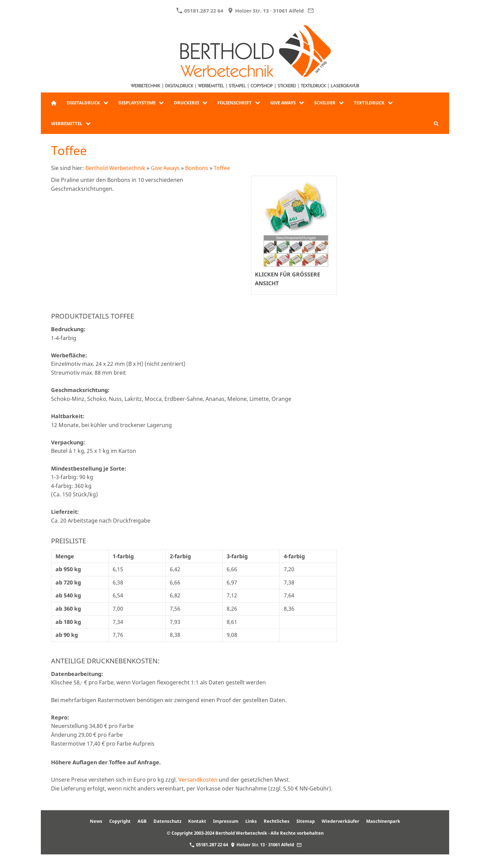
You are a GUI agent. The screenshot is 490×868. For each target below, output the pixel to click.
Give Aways (165, 168)
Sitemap (306, 821)
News (96, 821)
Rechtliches (277, 821)
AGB (142, 821)
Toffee (222, 168)
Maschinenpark (383, 821)
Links (251, 821)
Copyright (120, 821)
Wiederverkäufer (340, 821)
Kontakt (197, 821)
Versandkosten (198, 780)
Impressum (226, 821)
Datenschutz (167, 821)
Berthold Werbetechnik (115, 168)
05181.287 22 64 (200, 11)
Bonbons (197, 168)
